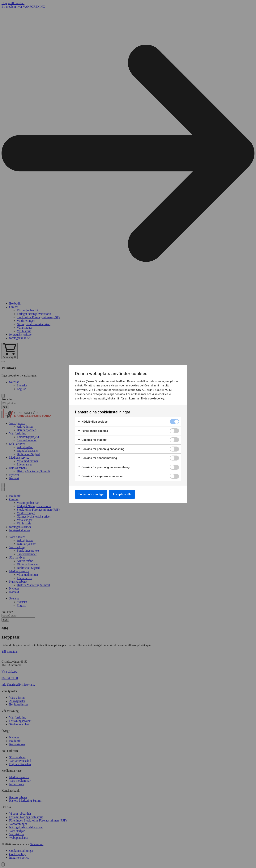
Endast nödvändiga (92, 494)
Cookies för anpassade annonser (100, 476)
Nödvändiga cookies (92, 421)
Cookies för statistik (92, 440)
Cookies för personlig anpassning (101, 449)
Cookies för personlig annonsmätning (103, 467)
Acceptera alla (125, 494)
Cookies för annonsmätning (97, 458)
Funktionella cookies (93, 431)
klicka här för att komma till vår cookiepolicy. (136, 398)
